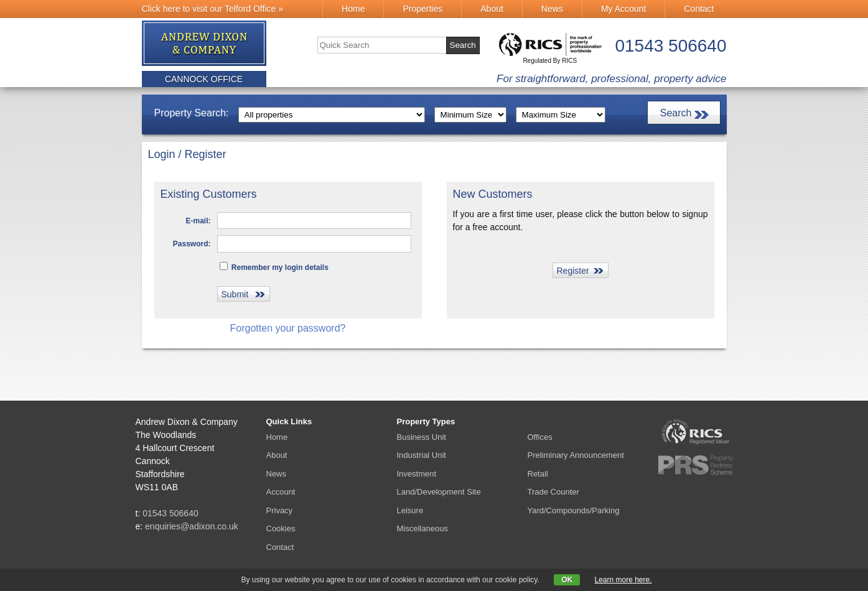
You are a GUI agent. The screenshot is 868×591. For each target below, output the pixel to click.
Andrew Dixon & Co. (205, 44)
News (552, 9)
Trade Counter (553, 492)
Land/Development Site (439, 492)
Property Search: (192, 113)
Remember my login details (274, 268)
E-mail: (198, 221)
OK (567, 580)
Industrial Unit (422, 455)
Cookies (281, 528)
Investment (417, 474)
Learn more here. (623, 580)
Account (281, 492)
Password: (192, 244)
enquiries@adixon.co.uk (192, 526)
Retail (538, 474)
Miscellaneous (422, 528)
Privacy (280, 510)
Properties (422, 9)
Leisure (410, 510)
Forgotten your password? (288, 328)
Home (353, 9)
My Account (623, 9)
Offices (540, 437)
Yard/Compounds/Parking (574, 510)
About (492, 9)
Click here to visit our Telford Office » (212, 9)
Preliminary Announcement (576, 455)
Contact (699, 9)
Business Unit (422, 437)
